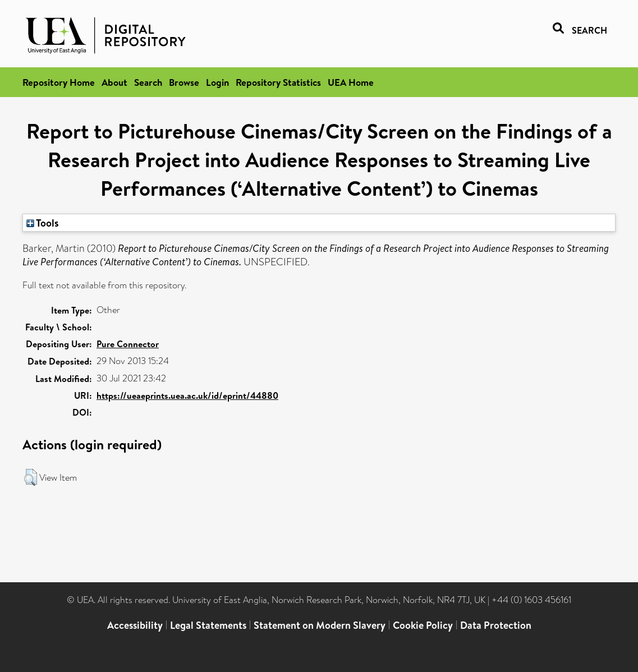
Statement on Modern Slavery (320, 625)
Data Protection (496, 625)
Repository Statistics (278, 82)
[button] (31, 477)
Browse (184, 82)
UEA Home (351, 82)
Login (217, 82)
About (114, 82)
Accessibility (135, 625)
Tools (43, 223)
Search (148, 82)
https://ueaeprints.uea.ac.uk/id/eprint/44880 (187, 395)
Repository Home (59, 82)
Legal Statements (208, 625)
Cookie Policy (423, 625)
